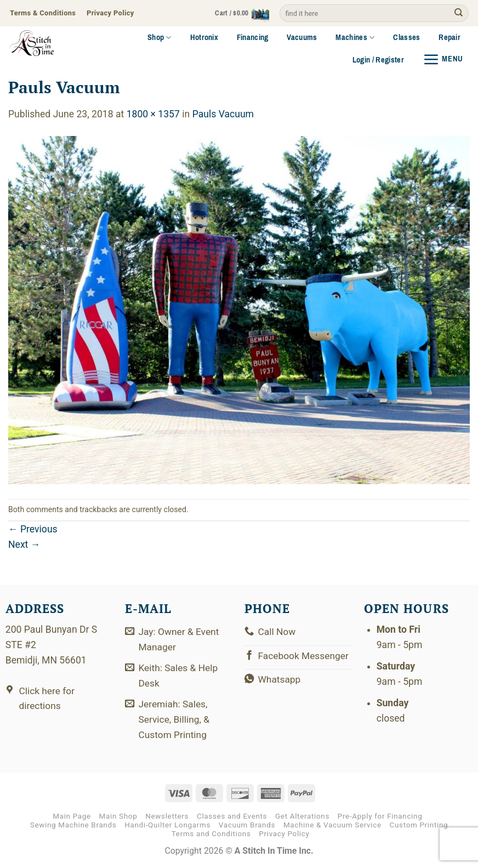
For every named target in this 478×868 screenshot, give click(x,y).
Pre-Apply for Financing (380, 818)
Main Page (72, 818)
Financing (253, 37)
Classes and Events (232, 818)
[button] (239, 13)
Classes (406, 37)
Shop (160, 37)
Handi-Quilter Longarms (167, 827)
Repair (449, 37)
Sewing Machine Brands (73, 827)
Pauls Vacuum (223, 114)
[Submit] (459, 13)
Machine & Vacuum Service (332, 827)
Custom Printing (419, 827)
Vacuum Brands (247, 827)
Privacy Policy (284, 835)
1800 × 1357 (153, 114)
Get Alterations (302, 818)
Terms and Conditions (211, 835)
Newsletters (167, 818)
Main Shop (118, 818)
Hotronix (204, 37)
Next (24, 544)
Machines (355, 37)
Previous (33, 529)
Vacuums (302, 37)
